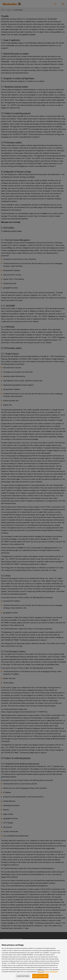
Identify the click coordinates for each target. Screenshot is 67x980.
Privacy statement (51, 975)
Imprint (41, 975)
